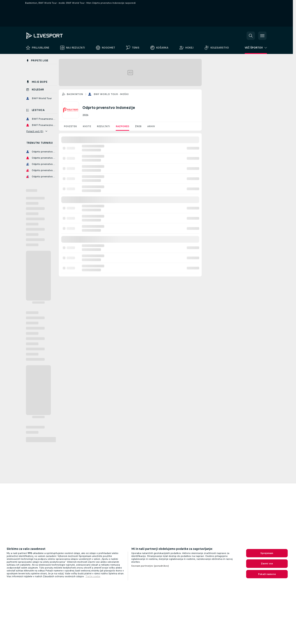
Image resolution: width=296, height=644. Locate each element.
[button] (251, 36)
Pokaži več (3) (37, 131)
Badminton (75, 94)
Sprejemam (267, 553)
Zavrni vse (267, 564)
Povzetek (70, 126)
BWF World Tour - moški (111, 94)
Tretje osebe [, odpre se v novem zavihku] (93, 576)
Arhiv (151, 126)
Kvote (87, 126)
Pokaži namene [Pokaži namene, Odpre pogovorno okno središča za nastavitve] (267, 574)
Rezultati (103, 126)
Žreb (138, 126)
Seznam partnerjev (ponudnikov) (150, 566)
